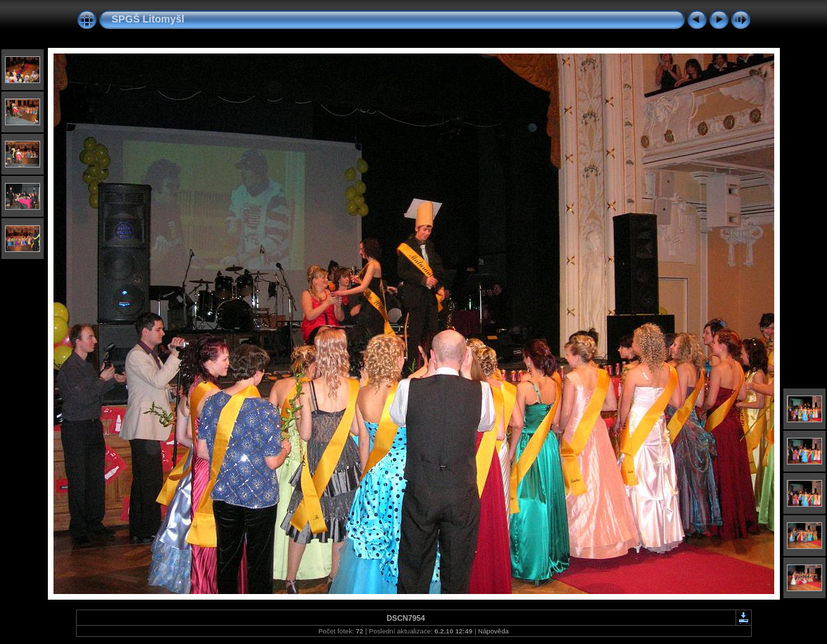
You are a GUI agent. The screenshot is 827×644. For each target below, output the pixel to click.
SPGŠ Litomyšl (148, 19)
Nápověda (493, 631)
